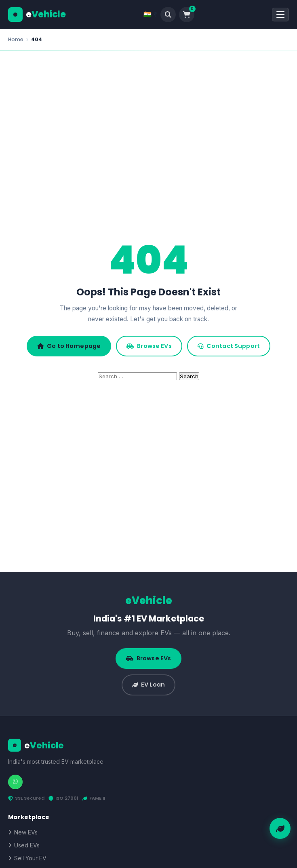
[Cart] (187, 15)
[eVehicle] (37, 15)
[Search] (168, 15)
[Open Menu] (280, 15)
